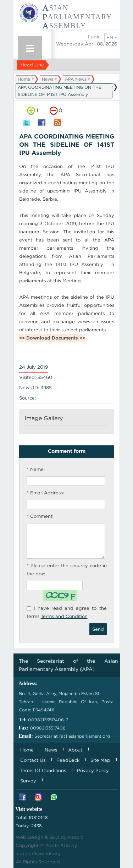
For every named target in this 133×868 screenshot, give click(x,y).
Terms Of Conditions (43, 771)
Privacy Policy (93, 771)
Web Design (29, 837)
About (75, 750)
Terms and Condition (64, 616)
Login (94, 37)
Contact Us (33, 760)
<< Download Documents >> (52, 338)
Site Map (100, 760)
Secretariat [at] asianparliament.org (72, 736)
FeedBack (68, 760)
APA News (76, 79)
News (48, 79)
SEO (54, 837)
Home (24, 79)
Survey (28, 781)
